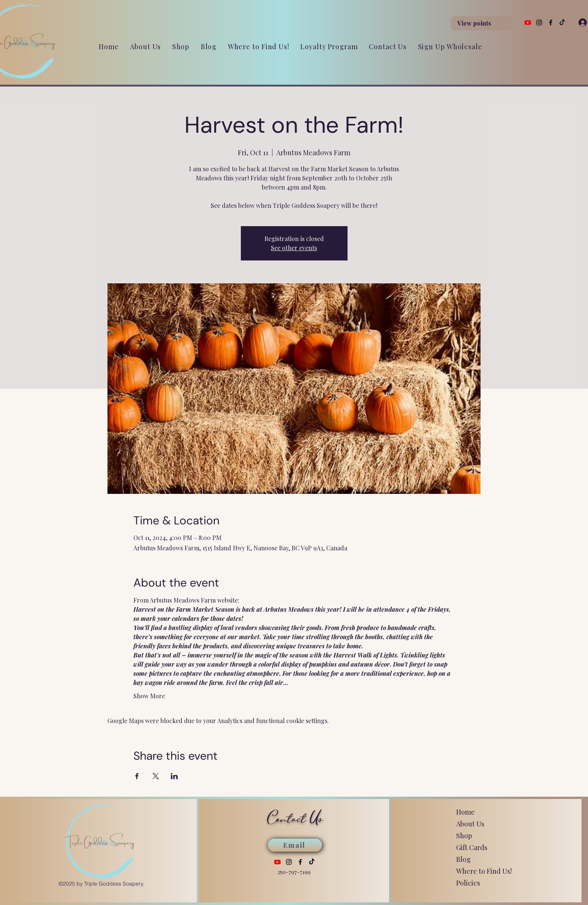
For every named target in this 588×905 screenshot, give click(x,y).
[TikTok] (562, 23)
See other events (294, 248)
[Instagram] (539, 23)
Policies (468, 883)
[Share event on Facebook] (137, 776)
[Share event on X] (156, 776)
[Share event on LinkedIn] (174, 776)
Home (465, 812)
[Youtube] (528, 23)
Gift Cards (472, 847)
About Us (470, 824)
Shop (464, 836)
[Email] (295, 845)
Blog (463, 859)
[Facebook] (551, 23)
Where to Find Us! (484, 871)
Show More (149, 696)
